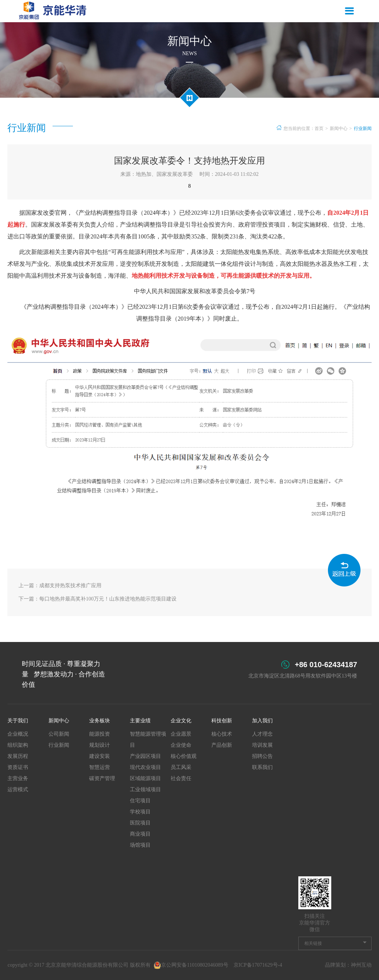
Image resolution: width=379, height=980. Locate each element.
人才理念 (262, 734)
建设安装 (100, 756)
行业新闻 (363, 128)
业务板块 (100, 721)
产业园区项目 (145, 756)
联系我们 (262, 767)
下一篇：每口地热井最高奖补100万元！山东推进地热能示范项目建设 (98, 599)
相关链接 (313, 943)
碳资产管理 (102, 778)
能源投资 (100, 734)
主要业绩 (140, 721)
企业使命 (181, 745)
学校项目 (140, 812)
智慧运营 (100, 767)
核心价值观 (184, 756)
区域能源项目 (145, 778)
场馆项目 (140, 845)
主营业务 (18, 778)
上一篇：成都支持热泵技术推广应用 (60, 586)
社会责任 (181, 778)
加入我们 (262, 721)
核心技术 (222, 734)
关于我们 (18, 721)
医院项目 (140, 823)
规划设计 (100, 745)
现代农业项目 (145, 767)
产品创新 (222, 745)
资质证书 (18, 767)
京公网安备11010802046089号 (191, 965)
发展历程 (18, 756)
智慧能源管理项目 (148, 740)
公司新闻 (59, 734)
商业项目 (140, 834)
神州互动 (361, 965)
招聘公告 (262, 756)
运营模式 (18, 790)
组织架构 (18, 745)
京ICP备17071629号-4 (258, 965)
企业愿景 (181, 734)
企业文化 (181, 721)
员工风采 (181, 767)
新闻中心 (339, 128)
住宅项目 (140, 801)
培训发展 (262, 745)
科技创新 (222, 721)
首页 (319, 128)
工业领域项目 (145, 790)
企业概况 (18, 734)
